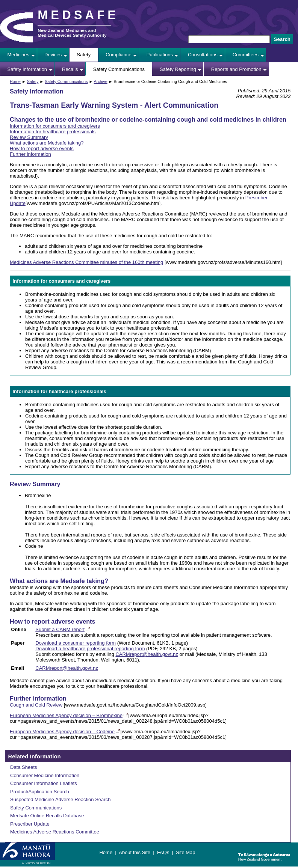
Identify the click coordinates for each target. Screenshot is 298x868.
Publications (160, 55)
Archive (101, 81)
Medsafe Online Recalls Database (47, 816)
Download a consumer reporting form (76, 643)
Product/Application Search (40, 792)
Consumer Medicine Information (45, 775)
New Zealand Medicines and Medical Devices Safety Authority (72, 33)
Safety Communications (119, 69)
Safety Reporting (178, 69)
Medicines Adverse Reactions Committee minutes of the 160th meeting (86, 262)
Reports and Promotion (236, 69)
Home (15, 81)
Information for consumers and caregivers (55, 126)
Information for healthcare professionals (53, 132)
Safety (84, 55)
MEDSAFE (78, 15)
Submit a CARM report (60, 629)
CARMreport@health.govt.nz (147, 654)
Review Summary (29, 137)
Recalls (70, 69)
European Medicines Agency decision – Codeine (62, 732)
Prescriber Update (30, 824)
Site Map (185, 852)
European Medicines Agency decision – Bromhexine (66, 715)
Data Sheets (24, 767)
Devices (53, 55)
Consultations (203, 55)
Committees (246, 55)
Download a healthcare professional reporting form (90, 649)
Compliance (119, 55)
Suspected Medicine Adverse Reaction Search (60, 799)
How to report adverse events (42, 148)
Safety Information (27, 69)
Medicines (19, 55)
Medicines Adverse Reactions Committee (55, 832)
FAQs (163, 852)
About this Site (135, 852)
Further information (30, 154)
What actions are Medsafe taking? (47, 143)
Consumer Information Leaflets (44, 783)
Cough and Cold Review (36, 705)
